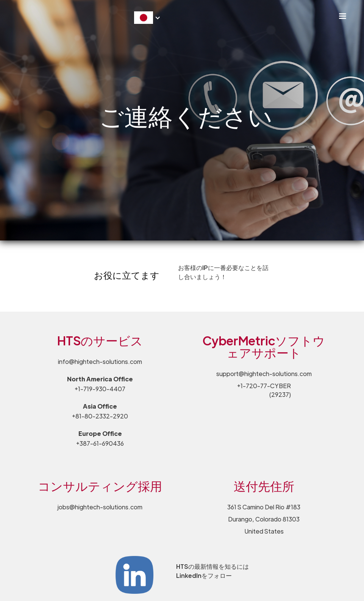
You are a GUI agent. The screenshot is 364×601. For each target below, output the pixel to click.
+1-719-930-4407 (100, 389)
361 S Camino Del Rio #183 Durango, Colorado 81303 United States (264, 519)
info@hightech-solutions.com (100, 361)
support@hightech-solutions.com (264, 374)
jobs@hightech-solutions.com (100, 507)
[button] (342, 16)
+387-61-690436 (100, 443)
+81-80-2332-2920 (100, 416)
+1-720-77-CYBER (264, 390)
